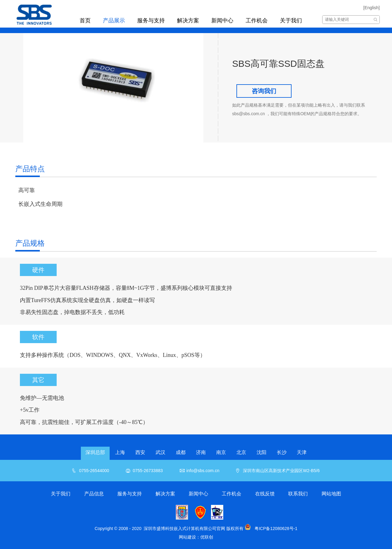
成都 (181, 452)
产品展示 (114, 21)
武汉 (160, 452)
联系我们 (298, 494)
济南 (201, 452)
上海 (120, 452)
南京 (221, 452)
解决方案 (188, 21)
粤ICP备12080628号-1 (276, 528)
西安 (140, 452)
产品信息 (94, 494)
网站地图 (331, 494)
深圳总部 (95, 452)
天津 (302, 452)
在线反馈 (265, 494)
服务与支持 (151, 21)
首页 (85, 21)
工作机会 (257, 21)
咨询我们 (264, 91)
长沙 (282, 452)
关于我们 (291, 21)
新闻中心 (222, 21)
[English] (371, 8)
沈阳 (262, 452)
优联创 (207, 537)
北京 (241, 452)
